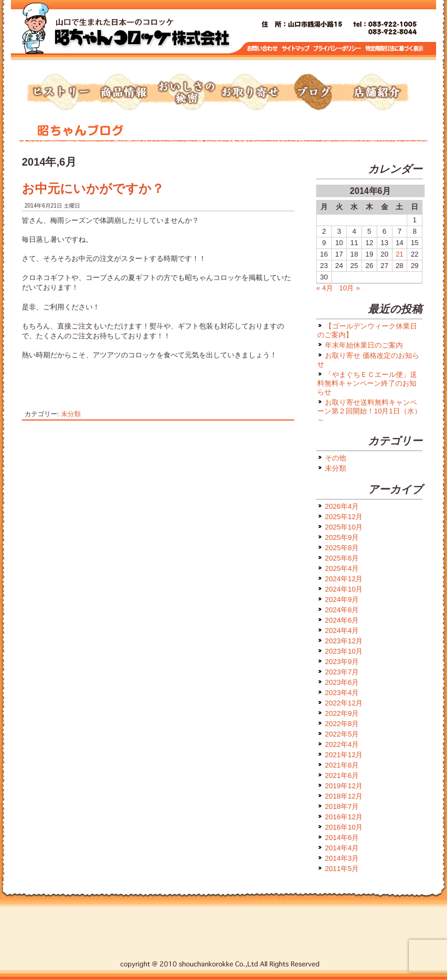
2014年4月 (342, 848)
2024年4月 (342, 631)
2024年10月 (344, 589)
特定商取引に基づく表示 (395, 49)
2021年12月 (344, 755)
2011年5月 (342, 869)
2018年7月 (342, 806)
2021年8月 (342, 765)
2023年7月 (342, 672)
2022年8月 (342, 724)
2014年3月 (342, 858)
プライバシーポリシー (338, 49)
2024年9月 (342, 599)
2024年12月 (344, 579)
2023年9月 (342, 662)
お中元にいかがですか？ (93, 188)
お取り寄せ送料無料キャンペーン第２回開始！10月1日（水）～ (369, 411)
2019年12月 (344, 786)
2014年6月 (342, 838)
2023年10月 (344, 651)
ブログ (313, 93)
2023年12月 (344, 641)
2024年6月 (342, 620)
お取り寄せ (250, 93)
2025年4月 (342, 568)
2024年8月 (342, 610)
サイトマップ (296, 49)
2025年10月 (344, 527)
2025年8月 (342, 548)
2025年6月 (342, 558)
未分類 (71, 414)
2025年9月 (342, 537)
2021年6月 (342, 775)
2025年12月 (344, 517)
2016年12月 (344, 817)
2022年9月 (342, 713)
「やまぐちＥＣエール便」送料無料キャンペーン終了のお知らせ (367, 383)
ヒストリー (60, 93)
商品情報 (123, 93)
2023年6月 (342, 682)
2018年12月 (344, 796)
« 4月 (325, 288)
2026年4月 (342, 506)
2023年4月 (342, 693)
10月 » (349, 288)
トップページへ (142, 33)
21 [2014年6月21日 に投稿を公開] (400, 254)
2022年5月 (342, 734)
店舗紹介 (376, 93)
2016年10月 (344, 827)
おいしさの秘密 (186, 93)
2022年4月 (342, 744)
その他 (336, 458)
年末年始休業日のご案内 (364, 345)
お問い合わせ (262, 49)
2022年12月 (344, 703)
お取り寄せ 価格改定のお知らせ (368, 360)
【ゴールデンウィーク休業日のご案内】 (367, 330)
